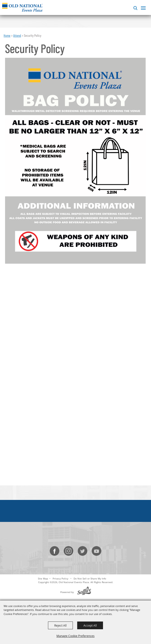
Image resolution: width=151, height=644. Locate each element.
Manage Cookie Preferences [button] (75, 636)
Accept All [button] (90, 625)
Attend (17, 35)
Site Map (43, 578)
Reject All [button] (60, 625)
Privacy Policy (60, 578)
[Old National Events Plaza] (22, 7)
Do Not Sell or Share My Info (90, 578)
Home (7, 35)
